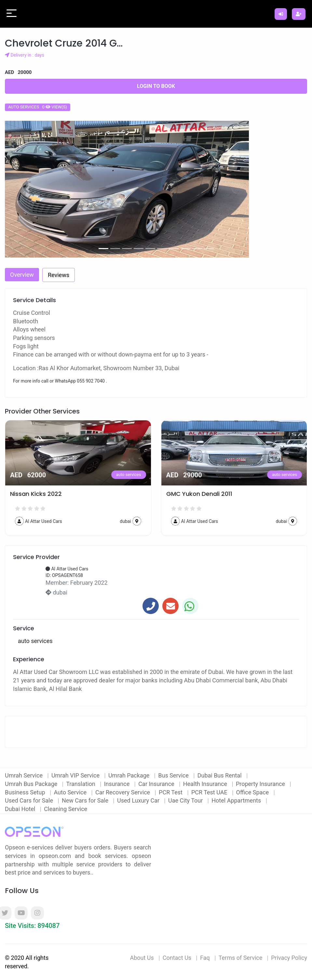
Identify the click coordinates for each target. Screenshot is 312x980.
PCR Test (171, 792)
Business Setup (26, 792)
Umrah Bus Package (32, 784)
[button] (27, 189)
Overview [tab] (22, 275)
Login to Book (156, 86)
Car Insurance (157, 784)
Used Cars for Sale (30, 800)
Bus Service (174, 775)
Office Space (253, 792)
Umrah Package (130, 775)
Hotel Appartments (237, 800)
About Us (142, 958)
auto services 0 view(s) (38, 107)
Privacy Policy (289, 958)
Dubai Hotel (21, 809)
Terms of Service (241, 958)
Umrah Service (24, 775)
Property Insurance (261, 784)
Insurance (118, 784)
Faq (205, 958)
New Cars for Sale (86, 800)
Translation (81, 784)
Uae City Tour (186, 800)
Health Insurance (206, 784)
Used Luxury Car (139, 800)
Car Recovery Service (123, 792)
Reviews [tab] (59, 275)
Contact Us (177, 958)
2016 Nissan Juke (35, 494)
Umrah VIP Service (76, 775)
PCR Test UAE (210, 792)
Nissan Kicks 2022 (192, 494)
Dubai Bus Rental (220, 775)
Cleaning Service (66, 809)
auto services (129, 475)
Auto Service (71, 792)
